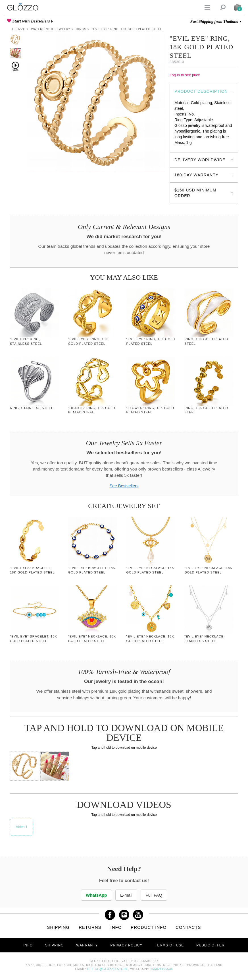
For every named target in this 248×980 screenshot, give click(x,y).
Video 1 (22, 827)
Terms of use (169, 946)
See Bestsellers (124, 486)
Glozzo (19, 29)
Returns (90, 928)
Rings (81, 29)
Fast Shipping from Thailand (214, 21)
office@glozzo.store (108, 969)
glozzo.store (185, 148)
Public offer (210, 946)
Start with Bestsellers (31, 21)
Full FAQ (155, 895)
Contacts (188, 928)
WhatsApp (95, 895)
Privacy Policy (126, 946)
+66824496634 (162, 969)
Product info (149, 928)
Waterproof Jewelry (51, 29)
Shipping (59, 928)
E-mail (126, 895)
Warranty (87, 946)
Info (116, 928)
